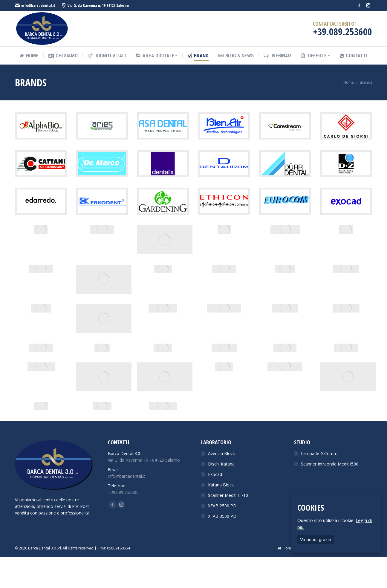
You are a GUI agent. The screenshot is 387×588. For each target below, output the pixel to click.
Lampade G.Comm (319, 453)
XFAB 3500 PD (222, 516)
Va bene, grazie (316, 539)
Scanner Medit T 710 (228, 495)
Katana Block (221, 485)
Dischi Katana (221, 464)
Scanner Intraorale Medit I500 (330, 464)
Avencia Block (221, 453)
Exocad (215, 474)
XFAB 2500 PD (222, 506)
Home (349, 82)
